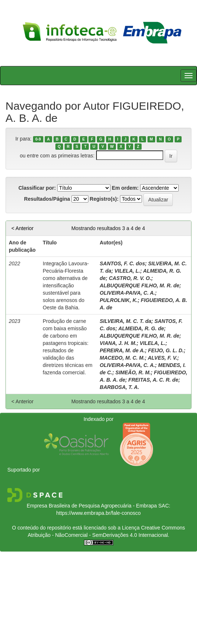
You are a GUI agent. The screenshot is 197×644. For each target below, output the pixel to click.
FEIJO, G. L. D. (166, 350)
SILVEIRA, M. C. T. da (126, 321)
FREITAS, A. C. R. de (153, 380)
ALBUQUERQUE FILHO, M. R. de (140, 285)
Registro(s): (104, 199)
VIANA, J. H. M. (118, 343)
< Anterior (22, 228)
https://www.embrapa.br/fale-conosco (98, 513)
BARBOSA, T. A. (119, 387)
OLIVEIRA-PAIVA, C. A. (127, 293)
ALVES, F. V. (163, 358)
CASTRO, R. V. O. (130, 278)
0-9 (38, 139)
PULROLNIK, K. (119, 300)
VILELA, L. (127, 271)
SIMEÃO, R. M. (133, 372)
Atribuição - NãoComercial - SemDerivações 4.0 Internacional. (99, 535)
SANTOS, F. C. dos (122, 263)
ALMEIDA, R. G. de (141, 328)
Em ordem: (125, 188)
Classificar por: (37, 188)
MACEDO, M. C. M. (122, 358)
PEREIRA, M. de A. (122, 350)
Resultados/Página (47, 199)
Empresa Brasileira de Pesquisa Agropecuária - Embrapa (92, 506)
